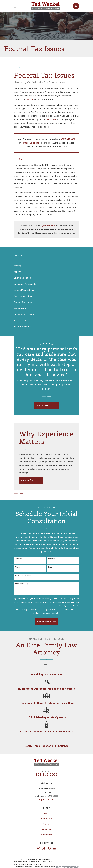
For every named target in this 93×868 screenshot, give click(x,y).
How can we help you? (24, 584)
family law (51, 120)
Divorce (46, 824)
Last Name (52, 559)
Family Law (46, 819)
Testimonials (46, 829)
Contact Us (46, 835)
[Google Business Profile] (38, 848)
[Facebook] (49, 848)
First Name (19, 559)
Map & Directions (46, 800)
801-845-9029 (47, 775)
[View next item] (49, 396)
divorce (29, 99)
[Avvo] (44, 848)
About (47, 813)
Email (50, 567)
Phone (18, 567)
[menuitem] (46, 266)
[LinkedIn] (55, 848)
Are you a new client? (23, 575)
